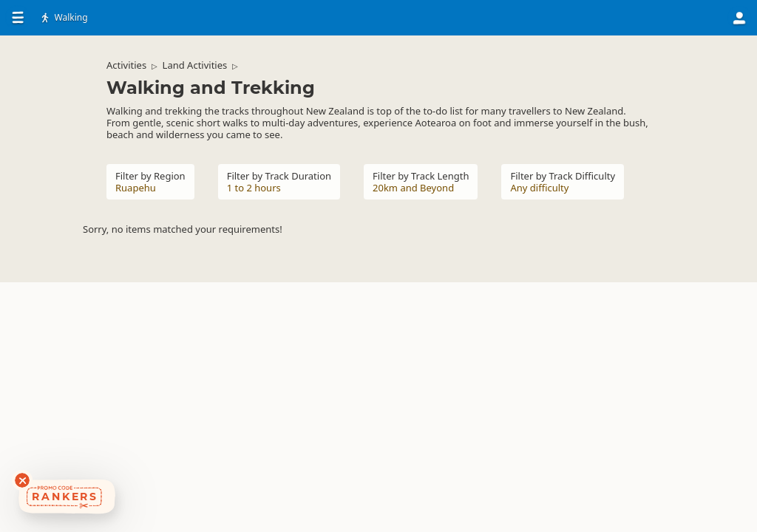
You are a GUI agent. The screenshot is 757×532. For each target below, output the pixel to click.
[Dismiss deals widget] (22, 480)
